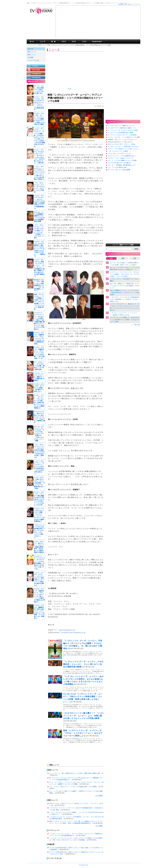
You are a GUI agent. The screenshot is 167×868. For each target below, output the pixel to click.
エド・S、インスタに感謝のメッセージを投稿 (122, 160)
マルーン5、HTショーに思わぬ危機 (119, 170)
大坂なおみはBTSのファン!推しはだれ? (120, 142)
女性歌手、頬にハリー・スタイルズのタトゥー (122, 140)
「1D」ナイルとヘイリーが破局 (118, 151)
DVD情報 (30, 57)
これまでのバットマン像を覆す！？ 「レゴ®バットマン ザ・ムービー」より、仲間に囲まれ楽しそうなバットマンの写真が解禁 (83, 716)
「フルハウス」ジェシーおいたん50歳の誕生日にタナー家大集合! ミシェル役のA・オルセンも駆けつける (125, 299)
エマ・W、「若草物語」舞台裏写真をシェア (122, 165)
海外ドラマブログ (64, 42)
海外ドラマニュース (42, 42)
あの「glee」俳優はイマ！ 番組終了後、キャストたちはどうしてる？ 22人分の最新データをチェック (125, 286)
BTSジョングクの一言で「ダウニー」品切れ (122, 144)
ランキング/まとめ (33, 60)
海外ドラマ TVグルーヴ (32, 42)
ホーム (29, 45)
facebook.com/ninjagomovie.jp (73, 633)
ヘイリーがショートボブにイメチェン (120, 153)
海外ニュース (32, 52)
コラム (84, 42)
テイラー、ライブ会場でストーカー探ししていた (123, 149)
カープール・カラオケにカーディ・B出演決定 (122, 135)
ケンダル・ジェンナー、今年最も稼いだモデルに (123, 147)
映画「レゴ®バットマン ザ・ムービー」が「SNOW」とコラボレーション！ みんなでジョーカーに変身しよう (83, 733)
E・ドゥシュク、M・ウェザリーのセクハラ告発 (123, 130)
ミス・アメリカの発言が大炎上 (118, 167)
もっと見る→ (100, 796)
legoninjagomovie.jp (67, 630)
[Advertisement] (98, 22)
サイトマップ (136, 4)
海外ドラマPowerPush (97, 42)
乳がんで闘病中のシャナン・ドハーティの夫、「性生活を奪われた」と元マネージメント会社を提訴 (125, 292)
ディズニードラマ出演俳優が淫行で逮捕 (120, 133)
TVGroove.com (83, 865)
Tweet (70, 89)
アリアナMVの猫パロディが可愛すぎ (119, 163)
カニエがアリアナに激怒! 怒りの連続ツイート (122, 128)
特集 (53, 42)
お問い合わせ (128, 4)
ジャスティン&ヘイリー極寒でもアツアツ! (121, 126)
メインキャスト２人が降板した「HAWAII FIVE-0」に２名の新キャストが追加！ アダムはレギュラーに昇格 (125, 320)
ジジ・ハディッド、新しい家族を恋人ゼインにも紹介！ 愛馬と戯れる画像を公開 (75, 773)
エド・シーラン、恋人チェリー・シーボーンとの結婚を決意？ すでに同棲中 (73, 787)
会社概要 (121, 4)
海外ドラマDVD (74, 42)
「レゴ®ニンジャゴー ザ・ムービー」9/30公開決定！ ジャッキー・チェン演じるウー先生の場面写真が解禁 (83, 664)
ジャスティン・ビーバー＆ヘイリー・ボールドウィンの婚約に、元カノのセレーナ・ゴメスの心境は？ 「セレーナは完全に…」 (125, 274)
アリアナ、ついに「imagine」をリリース (121, 158)
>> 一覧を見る (136, 325)
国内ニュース (43, 45)
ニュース (35, 45)
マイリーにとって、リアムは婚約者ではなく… (122, 156)
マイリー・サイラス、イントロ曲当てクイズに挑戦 (124, 137)
